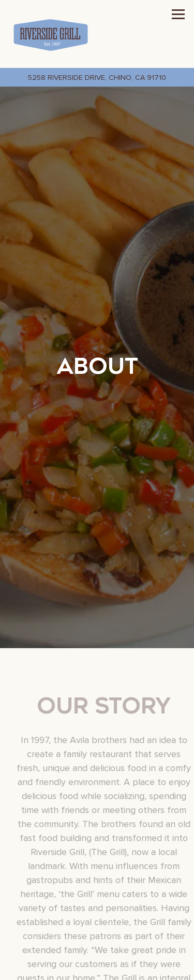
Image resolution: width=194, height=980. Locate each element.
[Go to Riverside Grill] (97, 77)
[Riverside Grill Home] (51, 34)
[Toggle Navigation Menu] (178, 14)
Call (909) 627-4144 (97, 969)
